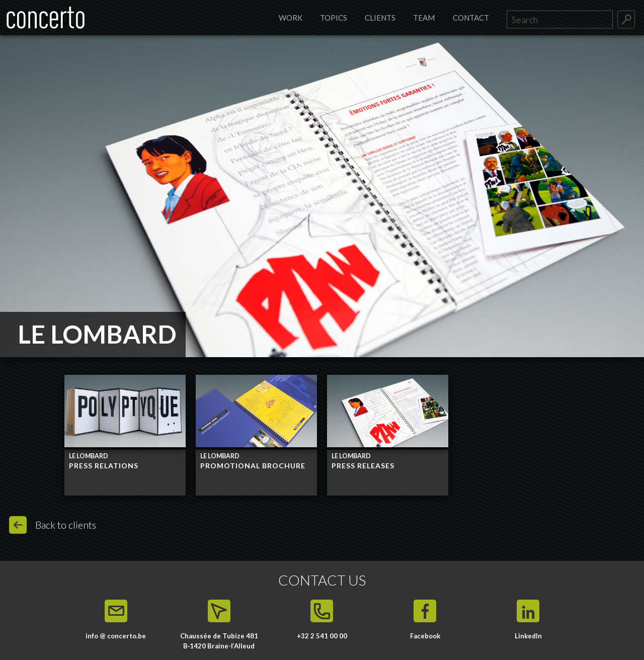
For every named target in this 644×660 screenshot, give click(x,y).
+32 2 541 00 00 (322, 636)
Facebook (425, 636)
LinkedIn (528, 636)
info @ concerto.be (116, 636)
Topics (334, 18)
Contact (471, 18)
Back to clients (66, 525)
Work (291, 18)
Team (424, 18)
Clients (380, 18)
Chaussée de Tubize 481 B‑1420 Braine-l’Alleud (219, 641)
